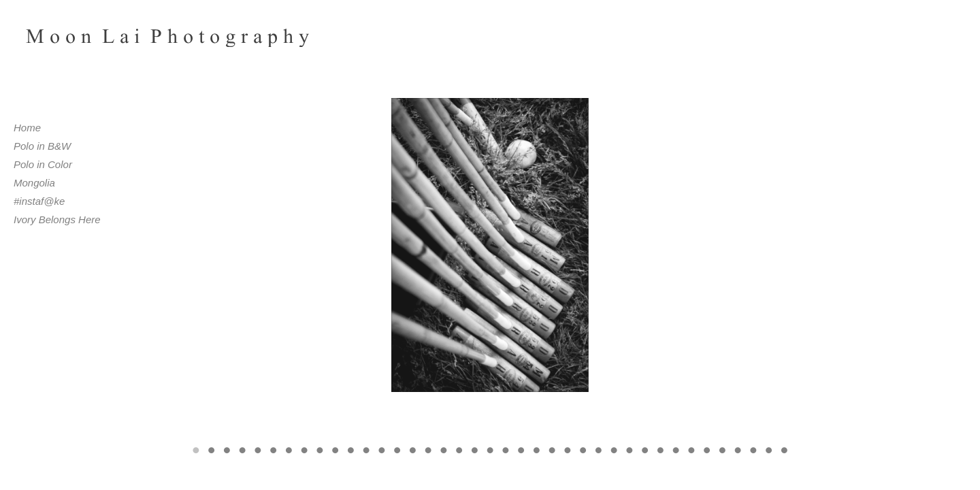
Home (27, 128)
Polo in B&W (42, 146)
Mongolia (34, 183)
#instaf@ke (39, 201)
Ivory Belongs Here (57, 219)
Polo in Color (43, 164)
